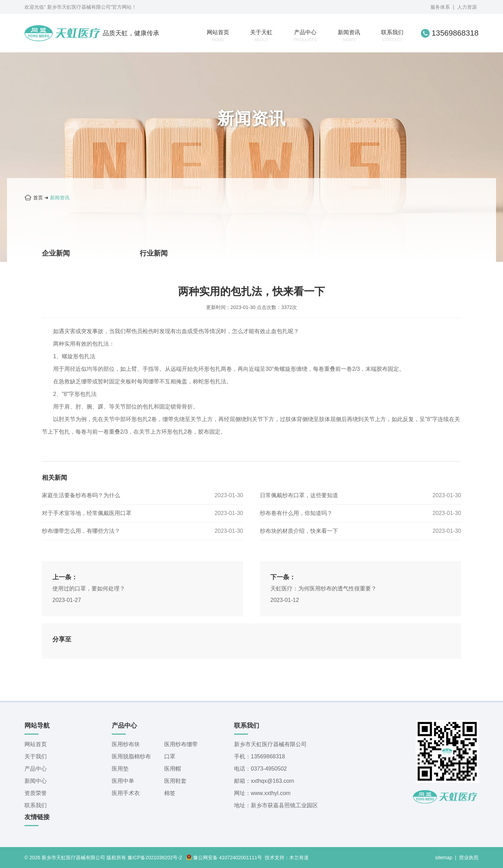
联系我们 (392, 36)
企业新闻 (56, 253)
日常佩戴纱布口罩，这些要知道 (299, 495)
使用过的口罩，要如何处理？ (89, 589)
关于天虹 (261, 36)
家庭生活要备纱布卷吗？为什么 (81, 495)
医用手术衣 (126, 793)
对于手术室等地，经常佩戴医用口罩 (87, 513)
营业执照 (469, 858)
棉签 (170, 793)
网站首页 (218, 36)
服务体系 (440, 7)
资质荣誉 (36, 793)
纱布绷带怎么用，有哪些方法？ (81, 531)
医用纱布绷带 (181, 744)
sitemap (444, 858)
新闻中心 (36, 781)
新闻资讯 (349, 36)
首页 (38, 198)
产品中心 (305, 36)
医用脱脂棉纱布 (131, 756)
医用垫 (120, 769)
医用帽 (173, 769)
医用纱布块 (126, 744)
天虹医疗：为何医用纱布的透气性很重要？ (323, 589)
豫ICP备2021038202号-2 (155, 858)
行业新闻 (154, 253)
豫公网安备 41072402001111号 (224, 858)
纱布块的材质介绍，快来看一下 (299, 531)
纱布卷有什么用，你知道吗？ (296, 513)
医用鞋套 (175, 781)
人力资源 (467, 7)
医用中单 (123, 781)
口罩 (170, 756)
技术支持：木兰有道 (287, 858)
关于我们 (36, 756)
